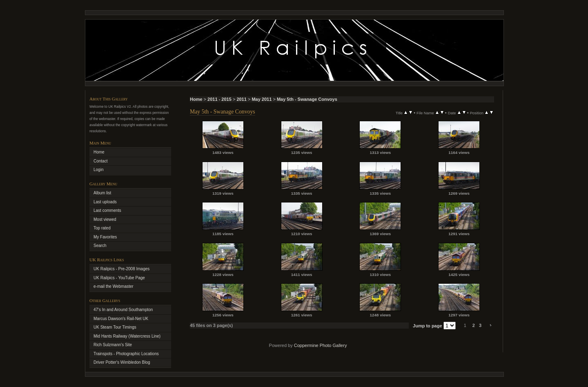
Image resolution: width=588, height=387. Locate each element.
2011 (241, 99)
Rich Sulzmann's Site (113, 345)
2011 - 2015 (219, 99)
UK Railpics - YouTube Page (119, 278)
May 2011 (262, 99)
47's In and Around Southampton (123, 310)
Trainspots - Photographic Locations (126, 354)
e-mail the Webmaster (114, 286)
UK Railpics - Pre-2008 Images (121, 269)
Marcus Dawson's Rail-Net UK (121, 319)
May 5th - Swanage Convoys (307, 99)
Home (196, 99)
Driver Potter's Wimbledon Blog (122, 362)
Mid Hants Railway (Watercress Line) (127, 336)
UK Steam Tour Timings (115, 327)
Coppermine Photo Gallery (321, 345)
